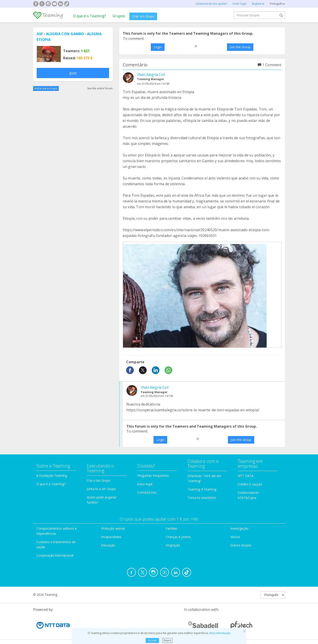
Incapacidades (111, 537)
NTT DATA (246, 476)
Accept (152, 640)
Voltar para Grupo (46, 88)
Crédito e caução (250, 484)
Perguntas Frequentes (153, 476)
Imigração (173, 545)
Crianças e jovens (178, 537)
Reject (167, 640)
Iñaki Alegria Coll (151, 75)
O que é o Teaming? (90, 16)
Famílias (171, 528)
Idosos (235, 537)
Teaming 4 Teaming (202, 489)
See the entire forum (100, 88)
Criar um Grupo (143, 16)
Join (73, 73)
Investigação (239, 528)
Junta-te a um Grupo (101, 489)
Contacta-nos (147, 492)
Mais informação (220, 633)
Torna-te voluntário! (202, 498)
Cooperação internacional (55, 555)
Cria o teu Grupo (99, 480)
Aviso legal (145, 484)
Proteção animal (113, 528)
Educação (108, 545)
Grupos (119, 16)
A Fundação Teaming (52, 476)
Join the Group (240, 47)
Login (158, 47)
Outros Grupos (241, 545)
